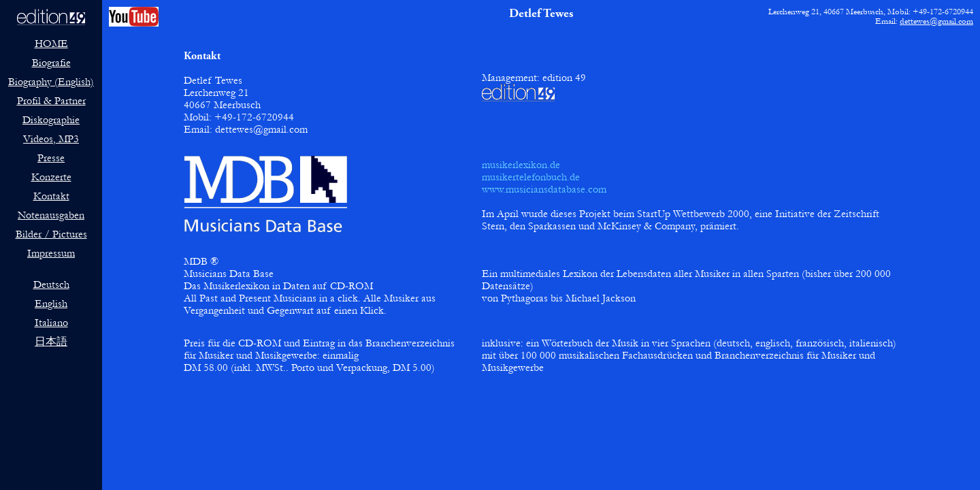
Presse (51, 158)
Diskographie (51, 120)
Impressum (51, 253)
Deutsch (51, 284)
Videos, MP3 (51, 139)
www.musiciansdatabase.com (544, 189)
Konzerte (51, 177)
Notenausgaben (51, 215)
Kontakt (51, 196)
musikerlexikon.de (521, 165)
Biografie (51, 63)
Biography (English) (51, 82)
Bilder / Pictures (51, 234)
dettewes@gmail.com (936, 21)
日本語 (51, 342)
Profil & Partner (51, 101)
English (51, 304)
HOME (51, 44)
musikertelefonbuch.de (531, 177)
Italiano (51, 323)
